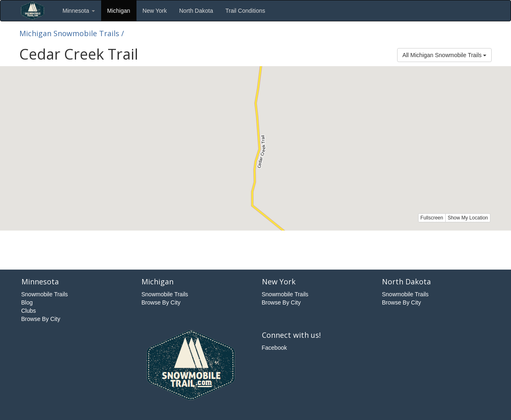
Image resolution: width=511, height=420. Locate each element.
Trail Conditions (245, 11)
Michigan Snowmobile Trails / (72, 33)
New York (155, 11)
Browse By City (41, 319)
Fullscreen (432, 218)
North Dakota (196, 11)
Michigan (119, 11)
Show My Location (468, 218)
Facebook (274, 348)
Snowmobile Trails (45, 294)
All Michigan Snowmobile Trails (445, 55)
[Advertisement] (256, 249)
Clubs (29, 311)
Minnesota (79, 11)
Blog (27, 302)
